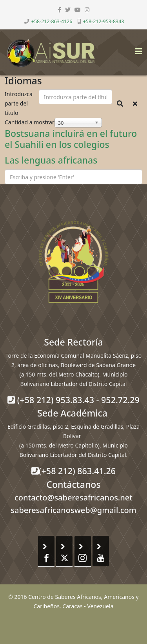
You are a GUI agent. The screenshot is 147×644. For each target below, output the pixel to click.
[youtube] (78, 10)
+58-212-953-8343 (104, 21)
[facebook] (59, 10)
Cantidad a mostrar (30, 122)
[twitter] (68, 10)
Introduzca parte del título (19, 103)
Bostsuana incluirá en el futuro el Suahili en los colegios (71, 139)
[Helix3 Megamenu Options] (137, 49)
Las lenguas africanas (51, 160)
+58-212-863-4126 (52, 21)
